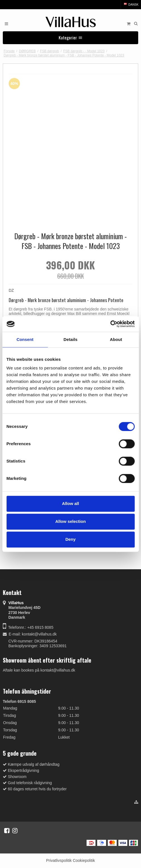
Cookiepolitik (84, 860)
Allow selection (70, 521)
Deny (70, 539)
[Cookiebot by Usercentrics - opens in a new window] (110, 324)
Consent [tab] (25, 339)
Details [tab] (71, 339)
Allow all (70, 503)
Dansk (131, 4)
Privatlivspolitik (59, 860)
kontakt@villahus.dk (39, 634)
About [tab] (116, 339)
